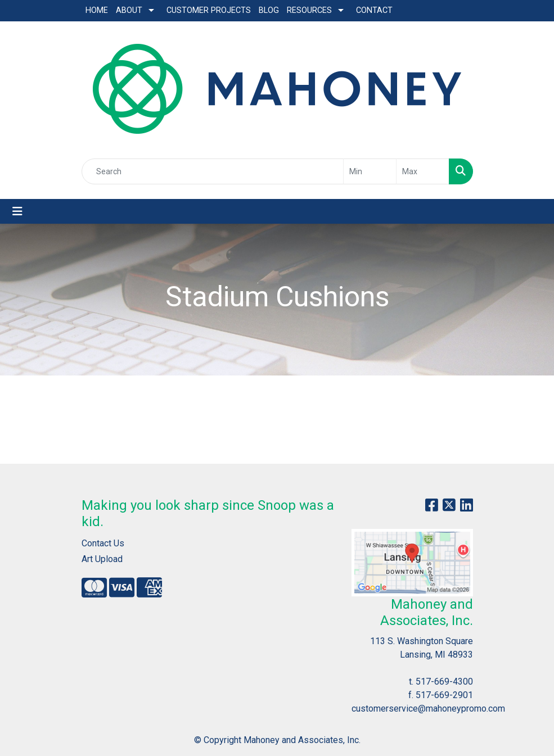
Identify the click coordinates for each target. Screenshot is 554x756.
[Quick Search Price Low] (370, 171)
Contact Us (103, 543)
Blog (269, 10)
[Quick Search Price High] (423, 171)
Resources (309, 10)
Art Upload (102, 559)
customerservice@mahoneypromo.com (428, 709)
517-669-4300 (444, 682)
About (129, 10)
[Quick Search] (213, 171)
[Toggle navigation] (17, 211)
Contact (374, 10)
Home (97, 10)
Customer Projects (209, 10)
